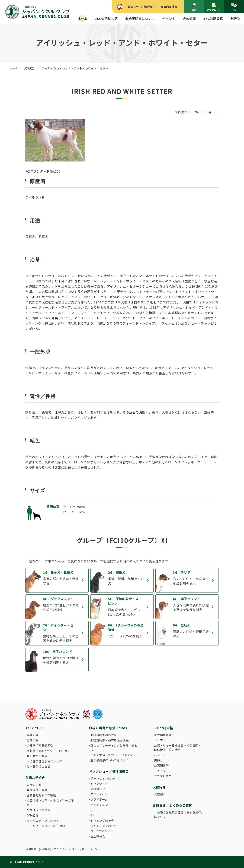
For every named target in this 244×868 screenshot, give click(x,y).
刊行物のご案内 (37, 756)
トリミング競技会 (102, 821)
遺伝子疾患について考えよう (110, 760)
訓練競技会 (98, 789)
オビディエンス (101, 805)
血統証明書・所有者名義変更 (110, 740)
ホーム (83, 18)
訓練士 (158, 760)
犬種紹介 (160, 794)
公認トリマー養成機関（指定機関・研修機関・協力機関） (178, 747)
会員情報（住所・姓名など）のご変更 (50, 803)
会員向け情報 (169, 7)
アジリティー (99, 794)
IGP (93, 810)
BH (93, 815)
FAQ (234, 7)
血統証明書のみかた (104, 735)
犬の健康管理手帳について (44, 761)
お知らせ (133, 7)
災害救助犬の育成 (38, 766)
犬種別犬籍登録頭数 (40, 745)
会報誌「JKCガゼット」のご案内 (49, 751)
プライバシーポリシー (67, 849)
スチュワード (163, 771)
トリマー (160, 740)
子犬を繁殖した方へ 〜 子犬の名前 (113, 755)
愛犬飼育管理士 (164, 735)
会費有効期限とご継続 (41, 795)
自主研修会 (98, 836)
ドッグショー (99, 784)
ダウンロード (214, 7)
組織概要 (33, 740)
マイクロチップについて (43, 821)
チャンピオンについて (105, 778)
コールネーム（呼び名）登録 (46, 826)
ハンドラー (161, 755)
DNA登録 (33, 815)
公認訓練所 (161, 765)
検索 (194, 7)
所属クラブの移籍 (38, 810)
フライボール (99, 799)
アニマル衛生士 (164, 776)
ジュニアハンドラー (103, 831)
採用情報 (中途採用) (39, 849)
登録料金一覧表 (37, 790)
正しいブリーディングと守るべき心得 (114, 747)
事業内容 (33, 735)
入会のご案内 (36, 785)
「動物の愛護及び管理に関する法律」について (178, 814)
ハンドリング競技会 (104, 826)
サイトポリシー (91, 849)
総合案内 (150, 7)
